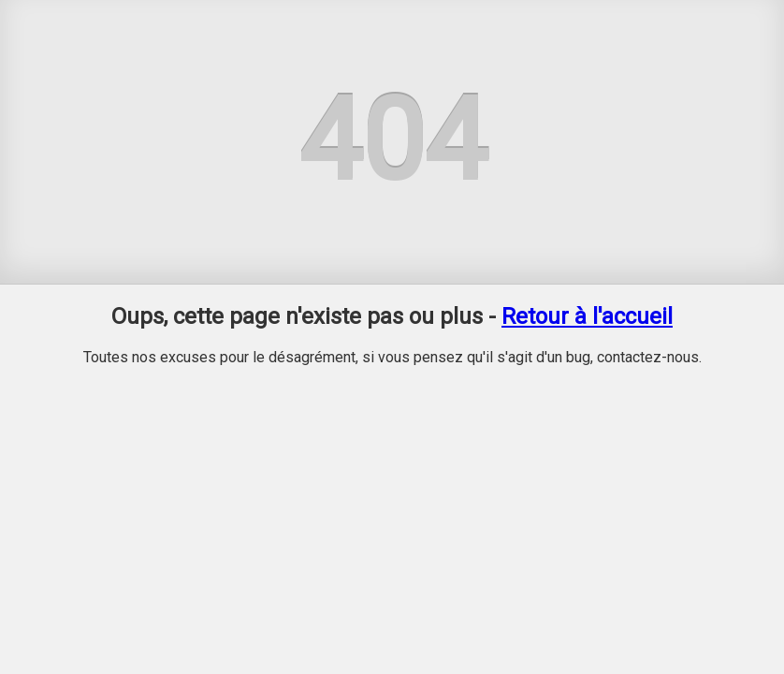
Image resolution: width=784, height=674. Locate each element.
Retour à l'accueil (587, 316)
